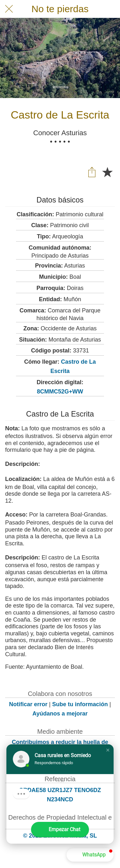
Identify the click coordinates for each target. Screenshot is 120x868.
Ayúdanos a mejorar (60, 714)
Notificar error (28, 704)
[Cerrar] (9, 9)
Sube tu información (80, 704)
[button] (108, 750)
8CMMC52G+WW (60, 392)
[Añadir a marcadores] (107, 172)
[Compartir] (92, 172)
